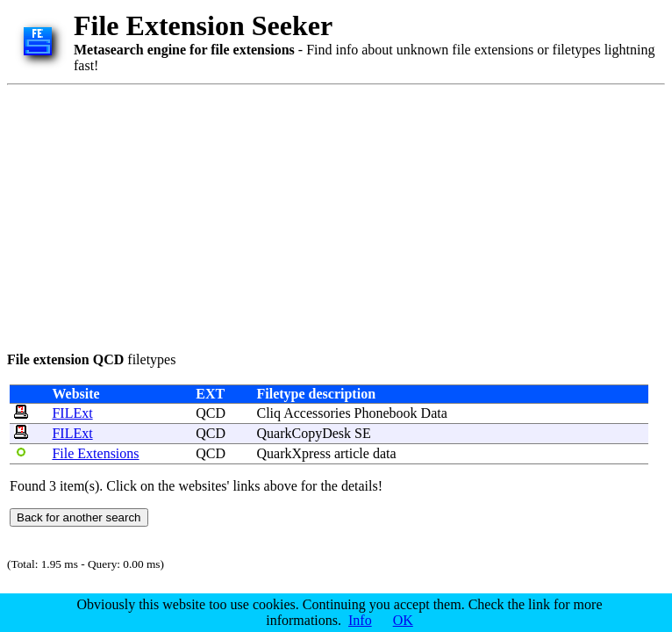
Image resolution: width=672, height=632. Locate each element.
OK (403, 620)
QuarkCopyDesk (304, 433)
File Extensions (95, 453)
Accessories (317, 413)
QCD (211, 413)
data (385, 453)
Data (434, 413)
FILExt (72, 413)
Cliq (269, 413)
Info (360, 620)
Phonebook (386, 413)
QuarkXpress (294, 453)
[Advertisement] (252, 215)
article (352, 453)
